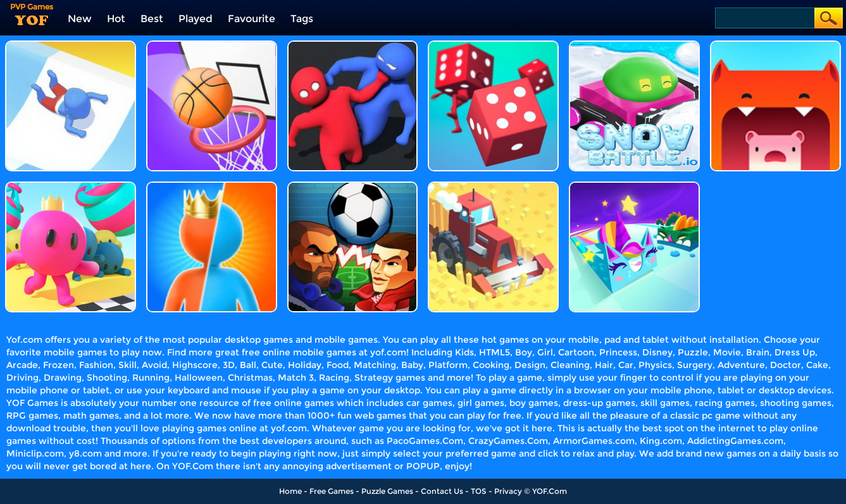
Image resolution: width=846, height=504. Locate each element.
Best (152, 19)
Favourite (252, 19)
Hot (116, 19)
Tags (302, 19)
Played (196, 19)
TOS (479, 491)
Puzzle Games (387, 491)
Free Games (332, 491)
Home (290, 491)
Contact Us (442, 491)
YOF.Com (550, 491)
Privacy (508, 491)
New (80, 19)
